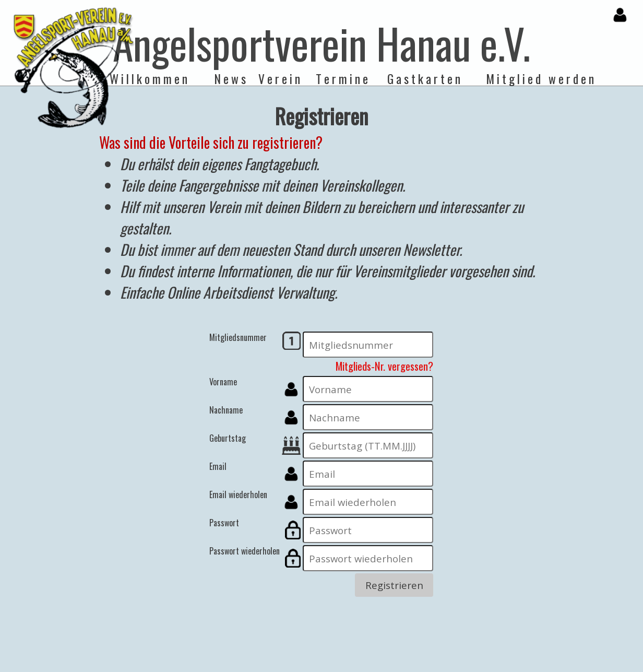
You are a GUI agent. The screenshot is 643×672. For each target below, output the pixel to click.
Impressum (324, 666)
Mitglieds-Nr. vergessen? (384, 366)
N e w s (230, 79)
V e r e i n (279, 79)
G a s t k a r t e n (424, 79)
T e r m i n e (342, 79)
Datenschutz (279, 666)
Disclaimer (366, 666)
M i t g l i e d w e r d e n (540, 79)
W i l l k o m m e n (148, 79)
